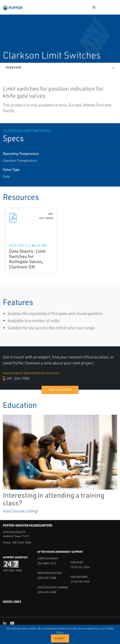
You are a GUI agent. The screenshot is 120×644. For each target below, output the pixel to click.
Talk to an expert (60, 390)
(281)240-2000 (22, 542)
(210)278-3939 (80, 582)
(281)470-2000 (47, 592)
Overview (13, 67)
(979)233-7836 (80, 567)
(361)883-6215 (47, 563)
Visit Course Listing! (21, 511)
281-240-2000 (16, 378)
